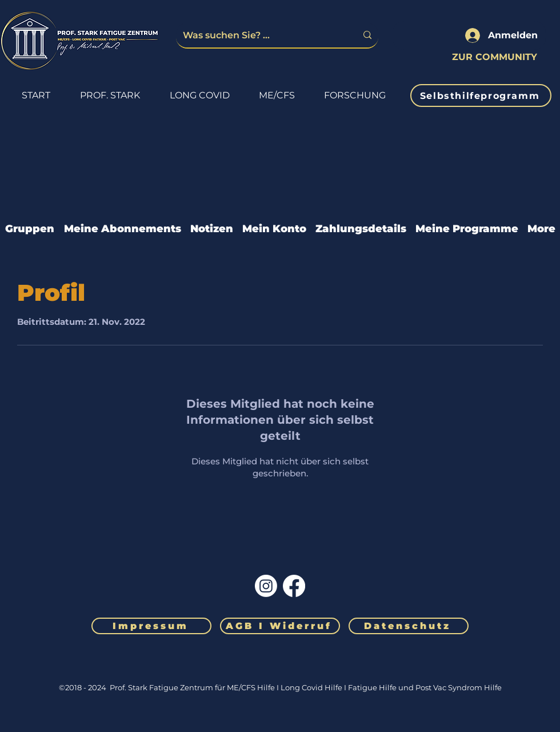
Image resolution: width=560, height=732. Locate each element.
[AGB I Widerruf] (280, 626)
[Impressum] (151, 626)
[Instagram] (266, 586)
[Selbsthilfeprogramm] (481, 96)
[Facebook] (294, 586)
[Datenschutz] (409, 626)
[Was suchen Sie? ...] (261, 35)
